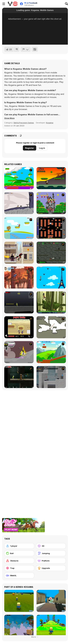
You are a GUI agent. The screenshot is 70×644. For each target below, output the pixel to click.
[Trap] (19, 568)
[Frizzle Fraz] (51, 352)
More (35, 637)
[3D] (51, 546)
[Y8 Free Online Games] (13, 4)
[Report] (26, 49)
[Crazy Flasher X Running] (19, 302)
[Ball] (19, 553)
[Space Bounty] (51, 253)
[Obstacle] (19, 561)
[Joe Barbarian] (51, 178)
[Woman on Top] (51, 278)
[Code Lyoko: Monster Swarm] (51, 302)
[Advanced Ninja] (51, 327)
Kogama (50, 123)
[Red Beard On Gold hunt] (19, 228)
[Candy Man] (19, 178)
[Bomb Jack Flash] (51, 203)
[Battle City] (51, 228)
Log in (42, 148)
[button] (9, 118)
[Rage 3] (19, 352)
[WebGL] (19, 575)
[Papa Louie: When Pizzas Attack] (19, 327)
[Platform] (51, 561)
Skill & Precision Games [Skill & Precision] (24, 123)
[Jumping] (51, 553)
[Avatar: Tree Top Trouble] (19, 278)
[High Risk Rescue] (19, 253)
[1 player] (19, 546)
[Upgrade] (51, 568)
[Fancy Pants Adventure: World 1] (19, 203)
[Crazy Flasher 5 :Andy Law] (19, 377)
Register (30, 148)
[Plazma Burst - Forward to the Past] (51, 377)
